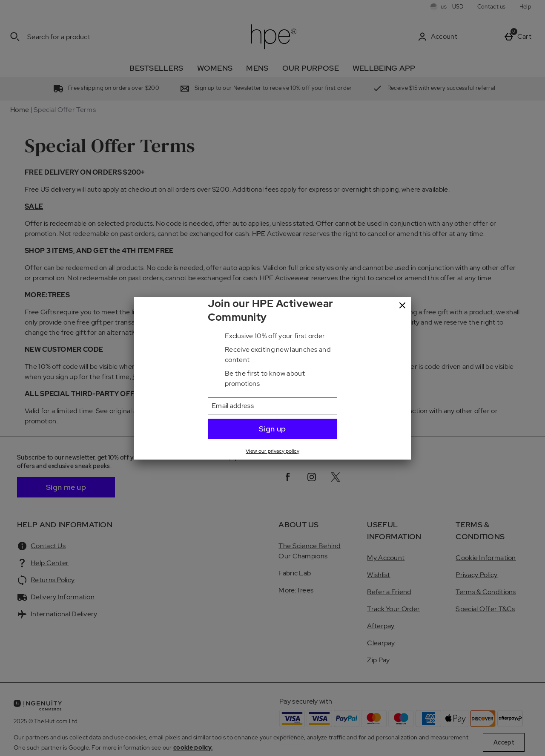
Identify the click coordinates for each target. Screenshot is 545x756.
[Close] (402, 306)
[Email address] (272, 406)
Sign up (272, 429)
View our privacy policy (272, 451)
